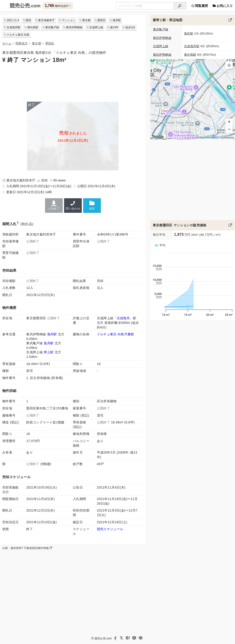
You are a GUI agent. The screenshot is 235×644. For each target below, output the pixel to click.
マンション (68, 20)
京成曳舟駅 (14, 27)
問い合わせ (73, 205)
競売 (28, 20)
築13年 (114, 27)
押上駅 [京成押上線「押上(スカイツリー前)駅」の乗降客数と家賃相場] (49, 352)
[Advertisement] (73, 82)
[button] (229, 65)
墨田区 (102, 20)
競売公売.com (103, 638)
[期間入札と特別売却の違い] (18, 224)
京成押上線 (96, 27)
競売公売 (20, 6)
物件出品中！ (58, 6)
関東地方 (22, 43)
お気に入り (223, 6)
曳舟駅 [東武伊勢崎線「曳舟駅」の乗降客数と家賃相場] (52, 334)
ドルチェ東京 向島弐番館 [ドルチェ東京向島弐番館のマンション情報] (116, 334)
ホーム (7, 43)
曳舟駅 (117, 20)
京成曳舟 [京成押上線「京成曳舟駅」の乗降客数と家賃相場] (123, 318)
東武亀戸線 (52, 27)
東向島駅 (33, 27)
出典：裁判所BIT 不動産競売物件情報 (27, 548)
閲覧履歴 (199, 6)
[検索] (180, 6)
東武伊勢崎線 (74, 27)
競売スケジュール (110, 529)
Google (158, 137)
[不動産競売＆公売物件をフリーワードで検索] (144, 6)
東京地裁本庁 (46, 20)
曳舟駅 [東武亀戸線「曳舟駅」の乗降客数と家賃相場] (49, 343)
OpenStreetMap (209, 138)
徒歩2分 (130, 27)
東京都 (86, 20)
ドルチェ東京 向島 (18, 35)
